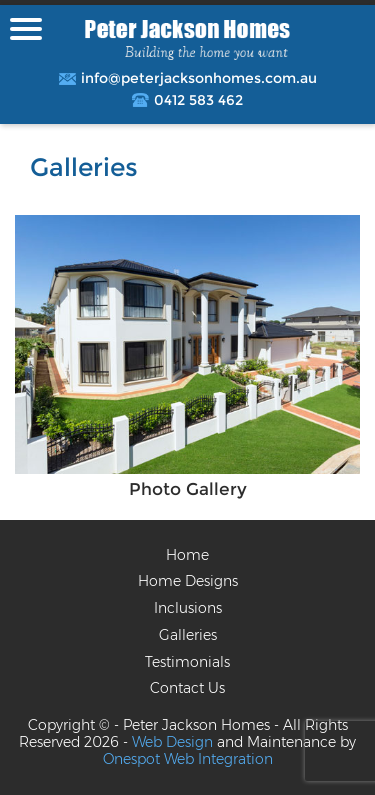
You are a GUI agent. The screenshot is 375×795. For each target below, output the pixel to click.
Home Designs (188, 581)
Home (187, 555)
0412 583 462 (198, 100)
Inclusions (188, 608)
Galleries (188, 635)
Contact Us (187, 688)
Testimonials (187, 662)
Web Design (172, 742)
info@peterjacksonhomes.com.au (199, 78)
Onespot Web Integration (188, 759)
